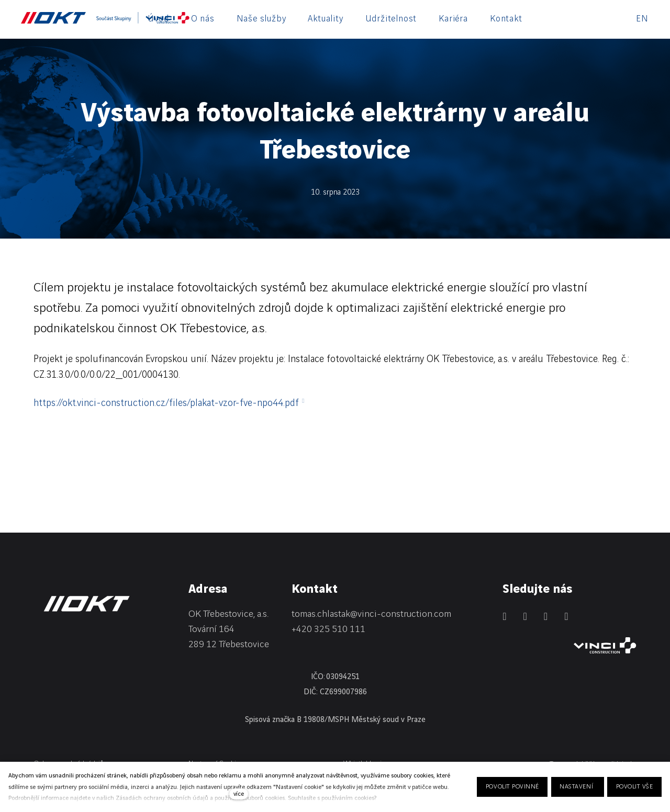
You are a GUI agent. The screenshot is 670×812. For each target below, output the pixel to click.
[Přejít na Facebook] (525, 616)
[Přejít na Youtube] (566, 616)
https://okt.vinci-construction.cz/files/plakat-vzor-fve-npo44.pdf (166, 403)
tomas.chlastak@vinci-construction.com (371, 614)
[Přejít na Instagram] (546, 616)
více (239, 794)
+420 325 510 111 (328, 629)
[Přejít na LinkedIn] (504, 616)
